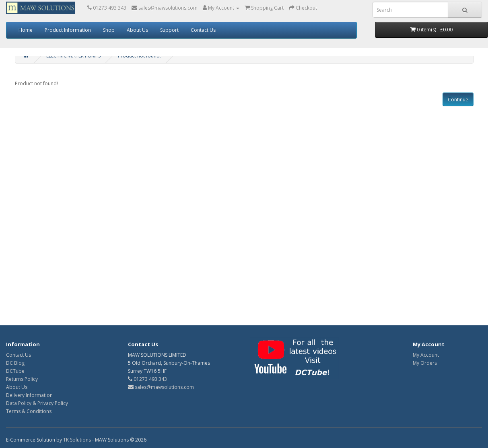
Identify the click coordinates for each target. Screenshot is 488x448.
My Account (426, 355)
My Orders (425, 363)
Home (26, 30)
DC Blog (15, 363)
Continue (458, 100)
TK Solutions (77, 440)
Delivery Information (29, 395)
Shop (109, 30)
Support (169, 30)
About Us (137, 30)
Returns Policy (22, 379)
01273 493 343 (147, 379)
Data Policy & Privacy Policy (37, 403)
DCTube (15, 371)
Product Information (68, 30)
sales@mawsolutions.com (161, 387)
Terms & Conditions (29, 411)
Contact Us (203, 30)
